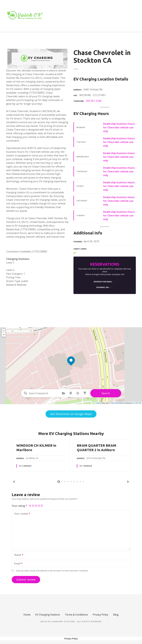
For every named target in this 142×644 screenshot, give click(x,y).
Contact (128, 16)
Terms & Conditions (76, 615)
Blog (115, 16)
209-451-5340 (94, 101)
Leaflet (98, 403)
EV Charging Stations (48, 615)
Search (106, 393)
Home (76, 16)
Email (17, 564)
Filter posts (85, 393)
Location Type (96, 16)
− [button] (4, 335)
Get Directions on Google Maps (71, 414)
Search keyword (26, 393)
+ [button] (4, 331)
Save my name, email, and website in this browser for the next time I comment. (52, 571)
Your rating (20, 506)
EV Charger (25, 466)
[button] (14, 481)
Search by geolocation (78, 393)
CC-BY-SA (137, 403)
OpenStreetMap (117, 403)
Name (18, 555)
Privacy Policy (100, 615)
